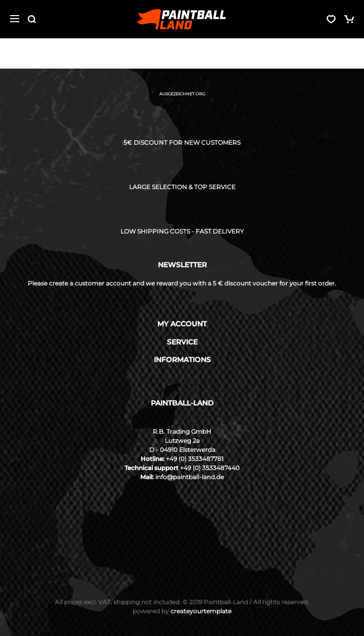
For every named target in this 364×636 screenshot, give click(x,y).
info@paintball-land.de (190, 477)
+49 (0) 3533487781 (195, 459)
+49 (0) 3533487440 (210, 468)
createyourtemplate (182, 611)
